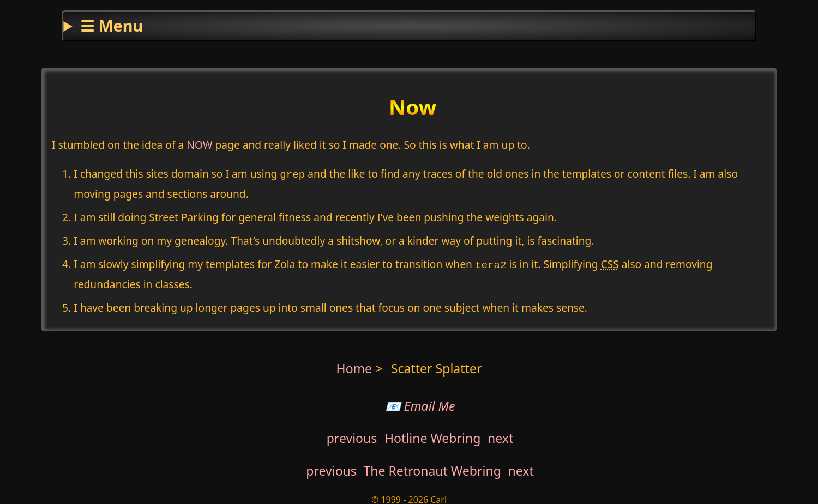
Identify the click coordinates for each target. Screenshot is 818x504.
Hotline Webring (432, 435)
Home (354, 365)
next (500, 435)
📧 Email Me (420, 403)
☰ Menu (112, 25)
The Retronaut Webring (432, 467)
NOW (199, 145)
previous (352, 435)
